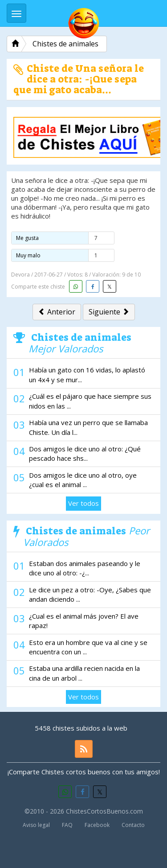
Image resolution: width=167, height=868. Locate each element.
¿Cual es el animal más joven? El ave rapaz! (84, 621)
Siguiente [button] (109, 312)
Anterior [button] (57, 312)
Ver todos (83, 503)
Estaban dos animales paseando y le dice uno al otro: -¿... (85, 568)
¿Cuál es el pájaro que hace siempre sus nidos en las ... (90, 401)
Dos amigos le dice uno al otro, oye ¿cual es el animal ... (83, 480)
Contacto (133, 825)
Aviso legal (36, 825)
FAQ (67, 825)
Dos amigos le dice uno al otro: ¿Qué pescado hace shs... (85, 453)
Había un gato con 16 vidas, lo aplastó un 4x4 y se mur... (87, 374)
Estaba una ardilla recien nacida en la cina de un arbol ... (84, 673)
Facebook (97, 825)
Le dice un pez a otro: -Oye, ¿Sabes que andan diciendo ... (90, 594)
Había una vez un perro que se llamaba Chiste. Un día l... (88, 427)
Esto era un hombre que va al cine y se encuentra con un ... (88, 647)
